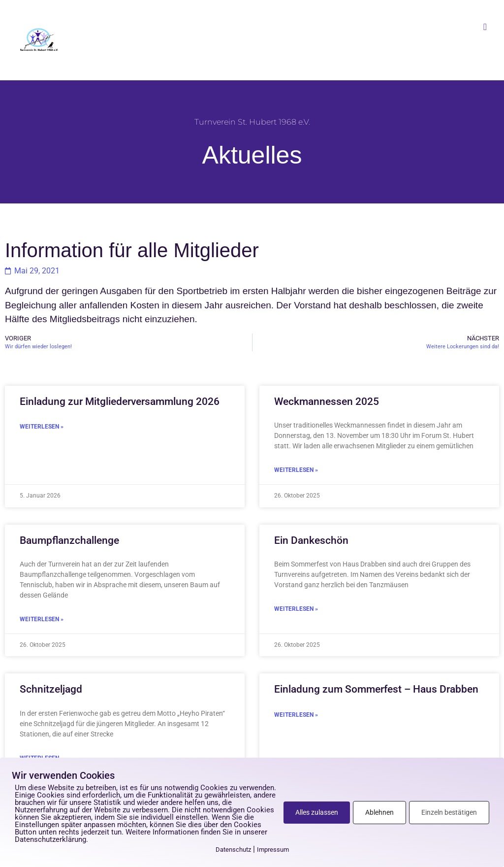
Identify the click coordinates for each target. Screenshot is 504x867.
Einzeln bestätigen (449, 812)
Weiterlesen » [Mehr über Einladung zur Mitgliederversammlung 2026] (42, 427)
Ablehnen (379, 812)
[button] (485, 27)
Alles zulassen (317, 812)
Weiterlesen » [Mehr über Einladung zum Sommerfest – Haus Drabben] (296, 715)
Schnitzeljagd (51, 689)
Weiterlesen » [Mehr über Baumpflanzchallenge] (42, 619)
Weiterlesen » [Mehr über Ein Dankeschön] (296, 609)
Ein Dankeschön (311, 540)
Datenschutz (233, 850)
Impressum (273, 850)
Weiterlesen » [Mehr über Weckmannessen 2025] (296, 470)
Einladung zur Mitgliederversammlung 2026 (120, 401)
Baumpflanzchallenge (69, 540)
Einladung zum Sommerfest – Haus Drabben (376, 689)
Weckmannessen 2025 (327, 401)
